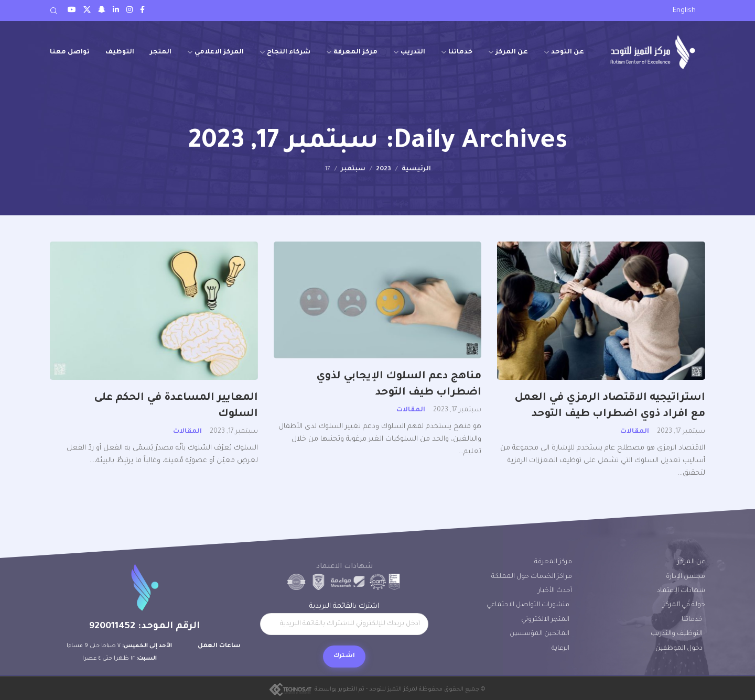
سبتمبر (353, 169)
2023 (384, 169)
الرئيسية (416, 169)
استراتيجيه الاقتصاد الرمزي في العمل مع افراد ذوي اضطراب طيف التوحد (610, 406)
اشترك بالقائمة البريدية (344, 619)
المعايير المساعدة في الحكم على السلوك (176, 406)
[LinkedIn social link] (116, 10)
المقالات (635, 432)
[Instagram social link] (130, 10)
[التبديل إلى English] (684, 11)
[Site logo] (653, 52)
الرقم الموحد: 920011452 (144, 627)
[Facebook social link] (142, 10)
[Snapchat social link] (102, 10)
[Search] (53, 10)
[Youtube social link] (72, 10)
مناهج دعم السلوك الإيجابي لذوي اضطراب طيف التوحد (399, 385)
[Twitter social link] (87, 10)
